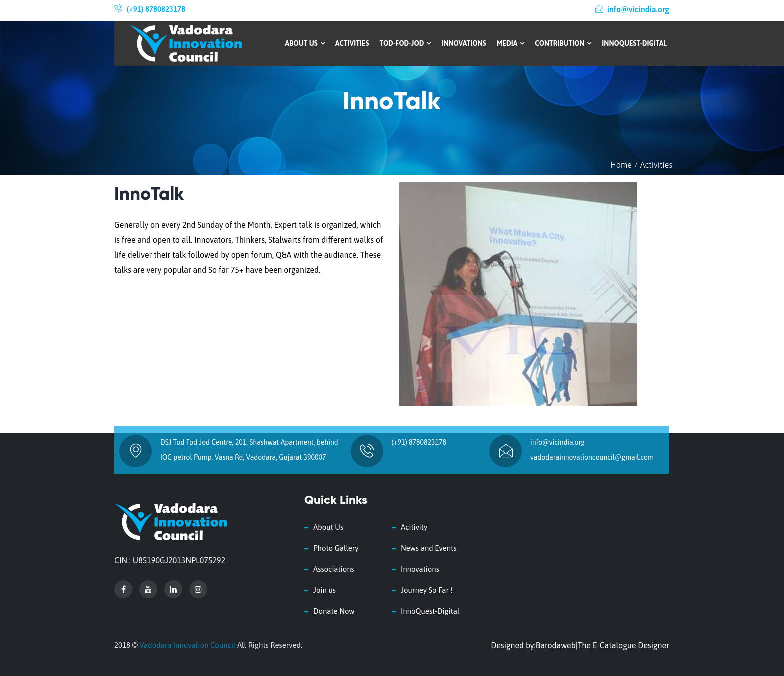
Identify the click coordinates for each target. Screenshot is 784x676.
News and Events (429, 548)
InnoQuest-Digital (634, 43)
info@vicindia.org (632, 9)
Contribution (563, 43)
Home (621, 165)
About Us (305, 43)
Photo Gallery (336, 548)
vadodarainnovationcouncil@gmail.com (592, 457)
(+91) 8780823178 (156, 9)
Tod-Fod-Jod (405, 43)
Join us (325, 590)
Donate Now (334, 611)
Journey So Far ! (427, 590)
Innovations (464, 43)
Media (511, 43)
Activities (352, 43)
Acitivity (414, 527)
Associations (334, 569)
